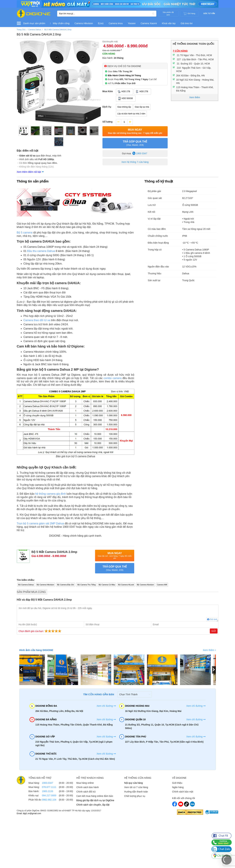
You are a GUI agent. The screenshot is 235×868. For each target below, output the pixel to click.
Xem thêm (209, 650)
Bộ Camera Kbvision (145, 585)
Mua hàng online (85, 783)
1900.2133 (48, 791)
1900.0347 (48, 783)
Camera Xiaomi (149, 23)
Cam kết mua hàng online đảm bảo (95, 796)
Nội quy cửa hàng (134, 783)
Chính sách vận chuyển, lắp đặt (93, 805)
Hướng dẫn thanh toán (136, 792)
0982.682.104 (49, 800)
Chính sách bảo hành (88, 787)
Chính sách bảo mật (183, 792)
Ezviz (101, 23)
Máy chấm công (61, 23)
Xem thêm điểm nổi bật (29, 172)
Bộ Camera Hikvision (46, 585)
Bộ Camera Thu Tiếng (86, 585)
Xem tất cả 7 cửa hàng (136, 787)
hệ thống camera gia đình (50, 494)
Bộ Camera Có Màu (107, 585)
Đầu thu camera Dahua (41, 251)
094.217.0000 (49, 795)
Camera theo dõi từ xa (37, 320)
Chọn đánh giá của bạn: (40, 631)
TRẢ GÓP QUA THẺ (135, 143)
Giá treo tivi (187, 23)
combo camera (113, 378)
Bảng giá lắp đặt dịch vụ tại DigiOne (95, 800)
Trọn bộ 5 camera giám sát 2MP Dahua (40, 523)
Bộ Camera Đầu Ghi (66, 585)
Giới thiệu (177, 783)
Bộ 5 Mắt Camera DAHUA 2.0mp (39, 34)
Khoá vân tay (169, 23)
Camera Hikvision (84, 23)
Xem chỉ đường (106, 706)
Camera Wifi (162, 585)
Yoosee (132, 23)
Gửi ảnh (212, 619)
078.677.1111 (49, 787)
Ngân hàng (178, 787)
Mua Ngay (135, 131)
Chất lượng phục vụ (135, 796)
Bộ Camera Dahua (26, 585)
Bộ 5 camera (25, 233)
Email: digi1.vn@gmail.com (29, 813)
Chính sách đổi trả (86, 792)
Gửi (214, 631)
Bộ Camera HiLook (126, 585)
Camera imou (116, 23)
